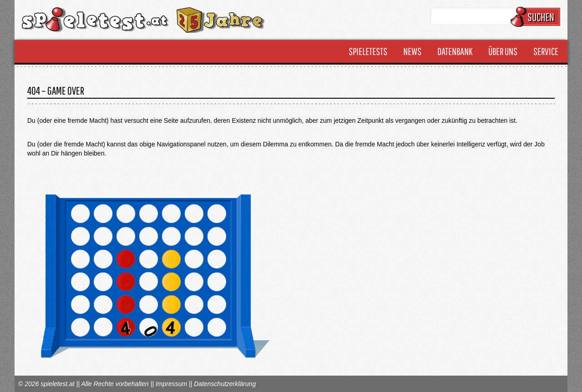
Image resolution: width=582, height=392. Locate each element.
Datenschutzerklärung (225, 384)
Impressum (171, 384)
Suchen (537, 17)
